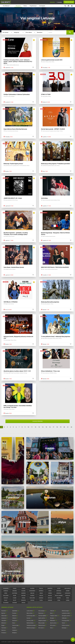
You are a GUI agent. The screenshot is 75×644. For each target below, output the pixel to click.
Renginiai (52, 2)
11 (32, 427)
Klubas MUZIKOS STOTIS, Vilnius (11, 200)
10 (28, 427)
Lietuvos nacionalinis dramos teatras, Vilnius (51, 200)
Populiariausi (33, 6)
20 (64, 427)
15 (46, 427)
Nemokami (40, 32)
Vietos (25, 6)
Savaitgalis (42, 6)
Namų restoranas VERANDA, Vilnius (50, 373)
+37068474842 (60, 642)
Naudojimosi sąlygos (45, 642)
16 (50, 427)
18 (57, 427)
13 (39, 427)
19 (61, 427)
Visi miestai (6, 6)
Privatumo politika (53, 642)
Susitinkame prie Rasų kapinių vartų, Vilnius (51, 166)
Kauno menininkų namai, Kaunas (12, 131)
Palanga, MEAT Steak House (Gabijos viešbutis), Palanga (16, 373)
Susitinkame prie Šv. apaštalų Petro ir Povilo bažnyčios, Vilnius (17, 166)
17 (53, 427)
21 (68, 427)
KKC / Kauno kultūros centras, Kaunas (50, 269)
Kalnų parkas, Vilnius (47, 96)
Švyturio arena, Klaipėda (10, 96)
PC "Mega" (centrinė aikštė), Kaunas (12, 65)
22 (71, 427)
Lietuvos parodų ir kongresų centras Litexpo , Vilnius (53, 131)
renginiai (18, 6)
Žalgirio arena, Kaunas (9, 304)
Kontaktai (60, 2)
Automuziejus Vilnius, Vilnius (11, 340)
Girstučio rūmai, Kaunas (10, 236)
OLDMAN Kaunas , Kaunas (10, 269)
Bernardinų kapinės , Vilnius (48, 304)
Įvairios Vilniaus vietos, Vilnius (48, 62)
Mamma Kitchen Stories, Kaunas (49, 236)
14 (43, 427)
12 (35, 427)
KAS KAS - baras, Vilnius (10, 409)
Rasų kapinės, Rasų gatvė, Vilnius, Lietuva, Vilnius (52, 338)
